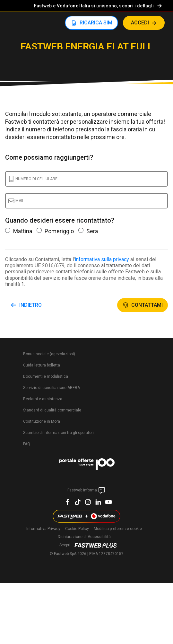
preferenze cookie (118, 529)
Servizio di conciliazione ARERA (52, 388)
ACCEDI (140, 23)
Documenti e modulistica (46, 376)
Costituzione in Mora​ (42, 421)
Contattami (147, 305)
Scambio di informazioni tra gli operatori (58, 433)
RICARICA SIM (96, 23)
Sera (88, 231)
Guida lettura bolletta (42, 365)
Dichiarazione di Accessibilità (84, 537)
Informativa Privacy (43, 529)
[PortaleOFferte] (87, 466)
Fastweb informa (86, 490)
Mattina (19, 231)
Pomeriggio (55, 231)
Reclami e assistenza (43, 399)
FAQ (27, 444)
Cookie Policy (77, 529)
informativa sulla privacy (102, 259)
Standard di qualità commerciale (52, 410)
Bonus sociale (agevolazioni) (49, 354)
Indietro (30, 305)
